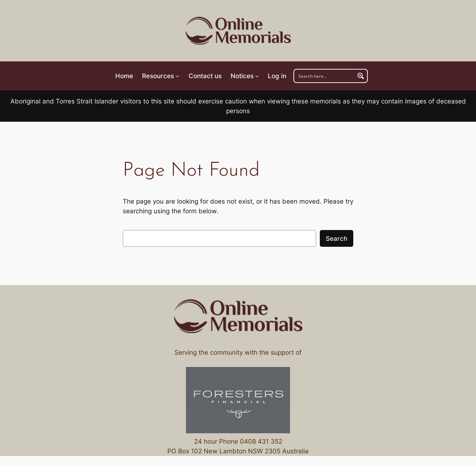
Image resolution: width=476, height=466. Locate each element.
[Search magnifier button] (361, 76)
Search (337, 239)
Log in (277, 76)
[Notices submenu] (245, 76)
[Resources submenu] (161, 76)
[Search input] (325, 76)
